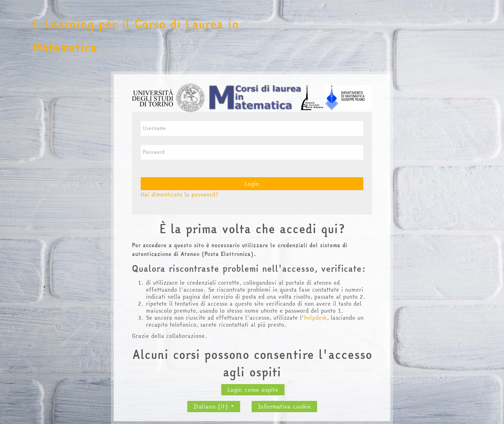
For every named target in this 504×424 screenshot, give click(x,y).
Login (252, 184)
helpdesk (316, 318)
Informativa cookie (284, 406)
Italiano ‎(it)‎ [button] (214, 404)
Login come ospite (253, 390)
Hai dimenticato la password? (180, 194)
